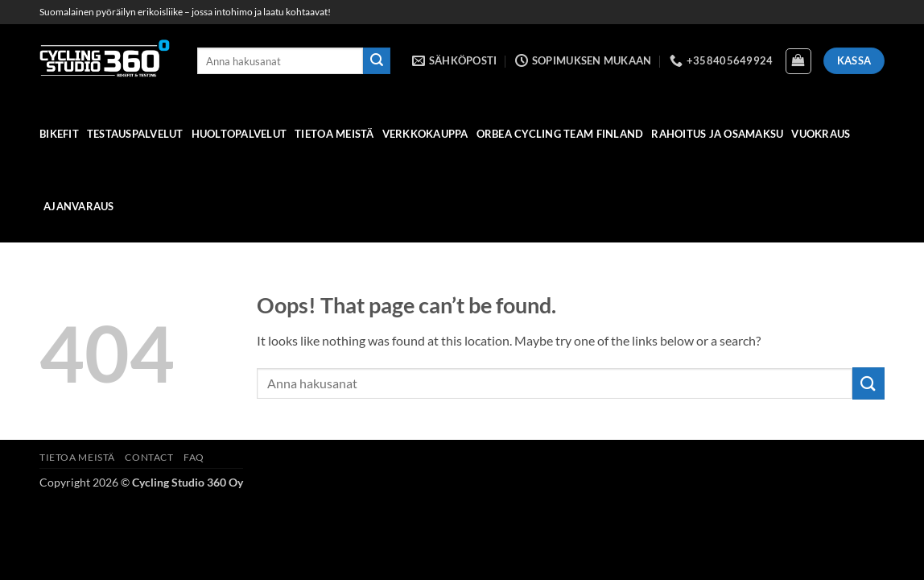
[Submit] (377, 61)
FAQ (194, 457)
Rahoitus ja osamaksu (717, 134)
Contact (149, 457)
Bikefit (59, 134)
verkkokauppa (425, 134)
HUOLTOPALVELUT (239, 134)
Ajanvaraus (79, 206)
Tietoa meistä (334, 134)
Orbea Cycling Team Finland (560, 134)
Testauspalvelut (135, 134)
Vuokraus (821, 134)
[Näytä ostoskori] (798, 61)
